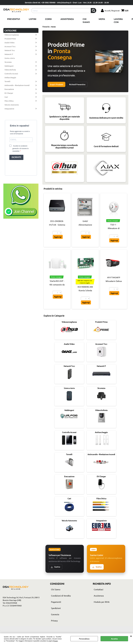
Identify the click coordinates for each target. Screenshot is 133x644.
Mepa (102, 19)
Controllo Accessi (11, 74)
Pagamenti (56, 602)
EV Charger (9, 93)
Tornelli (7, 81)
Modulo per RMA (102, 602)
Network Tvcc (10, 50)
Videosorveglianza (12, 35)
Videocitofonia (10, 70)
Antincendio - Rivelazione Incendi (17, 85)
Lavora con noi (118, 22)
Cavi (6, 97)
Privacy (55, 641)
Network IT (9, 54)
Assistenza (67, 19)
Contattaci (99, 589)
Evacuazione (9, 89)
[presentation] (21, 167)
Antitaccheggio (10, 77)
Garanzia (55, 614)
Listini (33, 19)
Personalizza (84, 639)
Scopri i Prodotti (56, 84)
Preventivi (14, 19)
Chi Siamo (86, 21)
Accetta (114, 639)
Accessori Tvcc (10, 46)
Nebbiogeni (9, 66)
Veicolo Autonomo (12, 105)
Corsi (48, 19)
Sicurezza (8, 62)
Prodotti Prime (10, 39)
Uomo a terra (10, 58)
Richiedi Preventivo (77, 84)
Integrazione (9, 109)
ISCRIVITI (16, 157)
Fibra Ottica (9, 101)
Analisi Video (10, 43)
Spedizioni (56, 608)
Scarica (55, 567)
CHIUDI (131, 636)
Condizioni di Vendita (61, 596)
